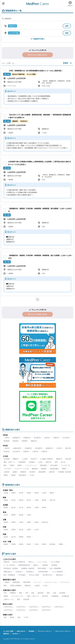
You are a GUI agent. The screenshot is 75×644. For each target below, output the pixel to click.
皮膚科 (12, 465)
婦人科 (63, 462)
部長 (19, 617)
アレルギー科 (65, 465)
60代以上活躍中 (34, 575)
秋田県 (36, 493)
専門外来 (45, 596)
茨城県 (6, 500)
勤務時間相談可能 (24, 565)
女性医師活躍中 (43, 572)
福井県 (29, 507)
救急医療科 (44, 465)
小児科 (40, 462)
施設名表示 (60, 575)
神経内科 (56, 438)
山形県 (44, 493)
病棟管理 (13, 593)
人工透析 (25, 459)
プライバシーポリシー (45, 631)
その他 (32, 475)
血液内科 (47, 438)
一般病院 (7, 582)
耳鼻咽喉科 (22, 462)
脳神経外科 (49, 448)
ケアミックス (65, 582)
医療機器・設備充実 (28, 568)
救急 (48, 593)
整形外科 (68, 448)
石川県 (21, 507)
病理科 (6, 475)
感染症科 (16, 441)
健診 (5, 585)
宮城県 (29, 493)
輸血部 (13, 475)
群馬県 (21, 500)
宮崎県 (44, 544)
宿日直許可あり (48, 575)
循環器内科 (16, 438)
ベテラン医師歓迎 (57, 572)
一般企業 (37, 585)
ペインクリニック (31, 465)
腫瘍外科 (59, 459)
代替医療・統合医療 (65, 472)
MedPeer (15, 634)
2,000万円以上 (8, 610)
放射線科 (44, 469)
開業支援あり (8, 572)
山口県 (36, 529)
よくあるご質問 (8, 631)
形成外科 (7, 451)
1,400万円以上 (34, 607)
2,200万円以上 (21, 610)
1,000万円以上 (8, 607)
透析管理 (41, 593)
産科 (56, 462)
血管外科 (44, 451)
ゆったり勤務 (55, 562)
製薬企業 (28, 585)
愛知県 (21, 515)
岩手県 (21, 493)
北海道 (6, 493)
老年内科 (34, 459)
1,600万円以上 (46, 607)
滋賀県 (6, 522)
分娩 (54, 593)
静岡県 (13, 515)
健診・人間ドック (9, 462)
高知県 (29, 537)
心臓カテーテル (9, 599)
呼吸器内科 (27, 438)
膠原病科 (25, 441)
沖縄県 (61, 544)
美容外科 (52, 472)
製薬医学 (23, 472)
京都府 (13, 522)
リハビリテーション (51, 582)
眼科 (5, 465)
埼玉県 (29, 500)
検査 (20, 593)
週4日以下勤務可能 (19, 562)
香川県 (13, 537)
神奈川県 (52, 500)
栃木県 (13, 500)
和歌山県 (45, 522)
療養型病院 (16, 582)
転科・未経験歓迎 (9, 575)
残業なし (36, 565)
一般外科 (7, 448)
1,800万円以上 (59, 607)
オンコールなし (42, 562)
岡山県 (21, 529)
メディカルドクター (18, 596)
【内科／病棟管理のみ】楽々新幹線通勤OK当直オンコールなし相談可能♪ (35, 71)
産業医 (15, 472)
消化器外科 (39, 448)
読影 (33, 593)
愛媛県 (21, 537)
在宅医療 (7, 459)
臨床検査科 (23, 475)
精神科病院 (27, 582)
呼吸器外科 (28, 448)
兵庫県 (29, 522)
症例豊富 (54, 565)
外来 (5, 593)
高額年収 (7, 562)
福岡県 (6, 544)
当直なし (31, 562)
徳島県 (6, 537)
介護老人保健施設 (16, 585)
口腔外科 (35, 451)
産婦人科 (49, 462)
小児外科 (59, 448)
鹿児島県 (52, 544)
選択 (67, 26)
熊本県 (29, 544)
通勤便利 (45, 565)
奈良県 (36, 522)
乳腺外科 (26, 451)
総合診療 (68, 459)
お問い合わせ (21, 631)
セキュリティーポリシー (63, 631)
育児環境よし (30, 572)
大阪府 (21, 522)
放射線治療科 (54, 469)
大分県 (36, 544)
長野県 (44, 507)
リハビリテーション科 (21, 469)
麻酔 (18, 599)
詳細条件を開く (37, 39)
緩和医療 (35, 469)
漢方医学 (32, 472)
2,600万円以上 (46, 610)
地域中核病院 (42, 568)
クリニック (37, 582)
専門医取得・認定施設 (11, 568)
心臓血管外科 (17, 448)
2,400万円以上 (34, 610)
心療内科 (7, 472)
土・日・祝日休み (9, 565)
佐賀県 (13, 544)
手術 (27, 593)
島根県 (13, 529)
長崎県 (21, 544)
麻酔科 (20, 465)
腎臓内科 (16, 459)
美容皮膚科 (42, 472)
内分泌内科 (66, 438)
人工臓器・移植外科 (46, 459)
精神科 (64, 469)
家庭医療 (7, 441)
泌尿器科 (32, 462)
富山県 (13, 507)
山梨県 (36, 507)
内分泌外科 (16, 451)
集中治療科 (54, 465)
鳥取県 (6, 529)
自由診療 (26, 599)
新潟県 (6, 507)
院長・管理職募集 (55, 568)
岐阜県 (6, 515)
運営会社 (6, 634)
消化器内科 (37, 438)
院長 (5, 617)
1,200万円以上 (21, 607)
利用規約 (31, 631)
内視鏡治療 (65, 596)
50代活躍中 (22, 575)
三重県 (29, 515)
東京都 (44, 500)
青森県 (13, 493)
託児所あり (19, 572)
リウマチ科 (7, 469)
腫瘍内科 (34, 441)
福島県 (52, 493)
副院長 (12, 617)
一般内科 (7, 438)
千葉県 (36, 500)
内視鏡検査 (55, 596)
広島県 (29, 529)
